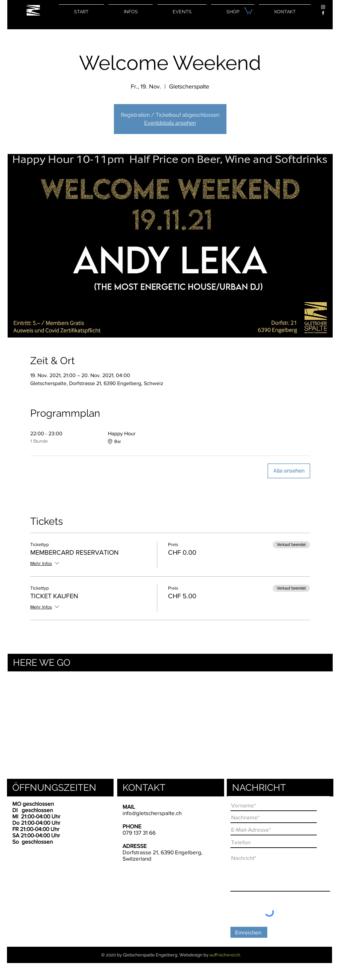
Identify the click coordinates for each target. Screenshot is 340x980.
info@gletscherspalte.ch (152, 813)
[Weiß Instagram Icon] (323, 7)
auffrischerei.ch (225, 955)
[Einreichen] (249, 932)
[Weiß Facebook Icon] (323, 13)
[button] (248, 10)
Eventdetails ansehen (170, 123)
